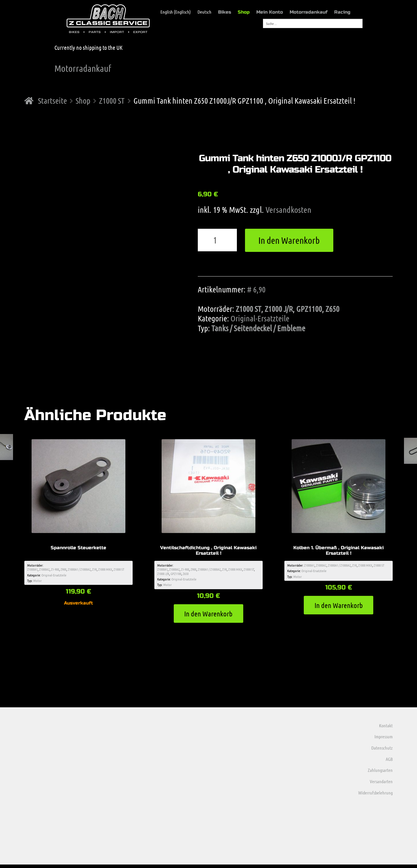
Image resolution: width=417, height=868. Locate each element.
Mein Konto (270, 12)
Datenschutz (382, 751)
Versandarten (381, 784)
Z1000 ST (112, 100)
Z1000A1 (32, 570)
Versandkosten (288, 209)
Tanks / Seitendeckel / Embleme (258, 328)
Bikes (225, 12)
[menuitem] (173, 12)
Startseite (52, 100)
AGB (389, 762)
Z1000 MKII (105, 570)
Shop (244, 12)
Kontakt (386, 729)
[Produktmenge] (217, 240)
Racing (342, 12)
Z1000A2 (44, 570)
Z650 (332, 309)
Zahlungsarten (380, 773)
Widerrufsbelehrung (375, 796)
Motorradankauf (309, 12)
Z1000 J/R (279, 309)
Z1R (94, 570)
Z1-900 (55, 570)
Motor (38, 582)
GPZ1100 (309, 309)
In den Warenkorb (289, 240)
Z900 (63, 570)
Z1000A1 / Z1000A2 (79, 570)
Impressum (384, 740)
